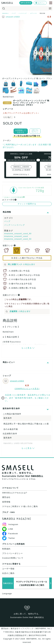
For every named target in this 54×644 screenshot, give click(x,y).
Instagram (10, 524)
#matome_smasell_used (16, 236)
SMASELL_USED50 (21, 167)
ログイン (40, 3)
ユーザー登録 (8, 569)
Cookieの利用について (13, 558)
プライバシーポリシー (12, 553)
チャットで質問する (27, 204)
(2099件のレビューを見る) (27, 389)
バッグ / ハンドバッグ (14, 225)
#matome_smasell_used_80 (18, 234)
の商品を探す (20, 264)
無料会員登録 (26, 3)
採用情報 (6, 502)
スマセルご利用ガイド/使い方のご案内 (20, 506)
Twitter (9, 538)
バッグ (7, 221)
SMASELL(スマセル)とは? (15, 493)
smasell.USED (13, 17)
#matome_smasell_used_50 (18, 239)
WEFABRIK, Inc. (34, 639)
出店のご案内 (8, 573)
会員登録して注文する (21, 131)
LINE (8, 529)
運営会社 (6, 497)
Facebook (10, 534)
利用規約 (6, 549)
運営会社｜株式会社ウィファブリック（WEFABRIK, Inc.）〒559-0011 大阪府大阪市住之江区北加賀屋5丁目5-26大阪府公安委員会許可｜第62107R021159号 (27, 632)
